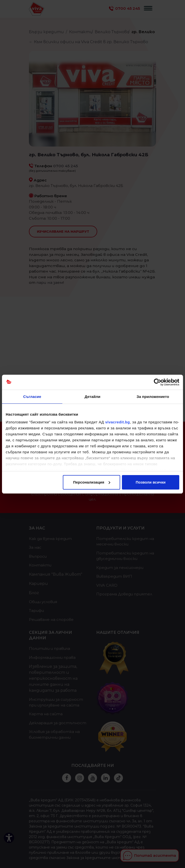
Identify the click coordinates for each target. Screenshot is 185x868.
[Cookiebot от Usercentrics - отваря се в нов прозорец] (157, 382)
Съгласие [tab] (32, 397)
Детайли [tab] (92, 397)
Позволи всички (151, 482)
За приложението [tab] (153, 397)
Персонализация (92, 482)
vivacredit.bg (118, 422)
